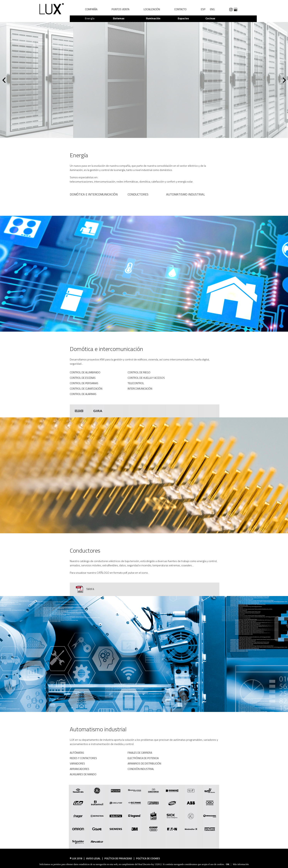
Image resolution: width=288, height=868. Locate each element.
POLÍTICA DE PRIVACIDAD (117, 858)
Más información (241, 864)
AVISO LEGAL (92, 858)
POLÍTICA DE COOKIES (147, 858)
